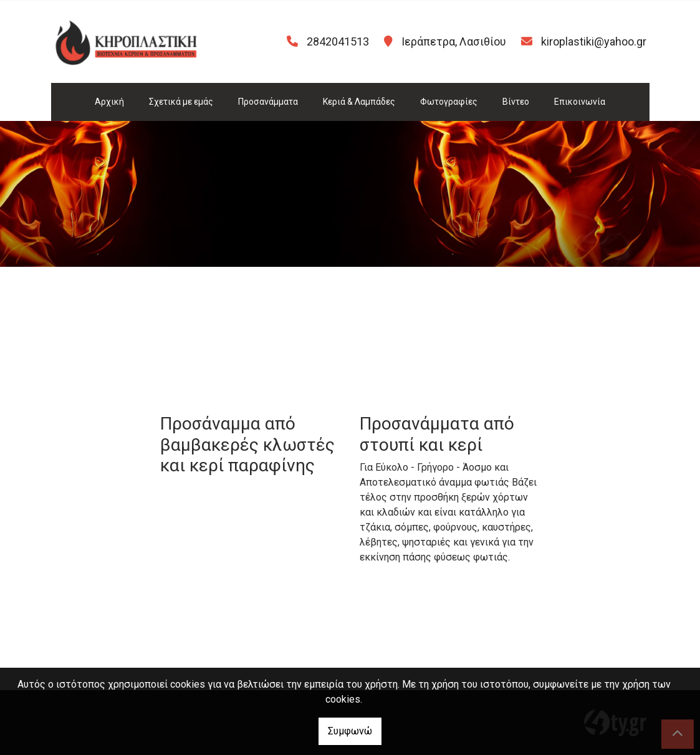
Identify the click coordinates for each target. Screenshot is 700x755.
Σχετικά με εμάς (181, 102)
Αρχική (109, 102)
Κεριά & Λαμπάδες (359, 102)
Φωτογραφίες (449, 102)
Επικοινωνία (580, 102)
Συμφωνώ (350, 731)
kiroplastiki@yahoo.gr (594, 41)
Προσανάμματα (268, 102)
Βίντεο (516, 102)
